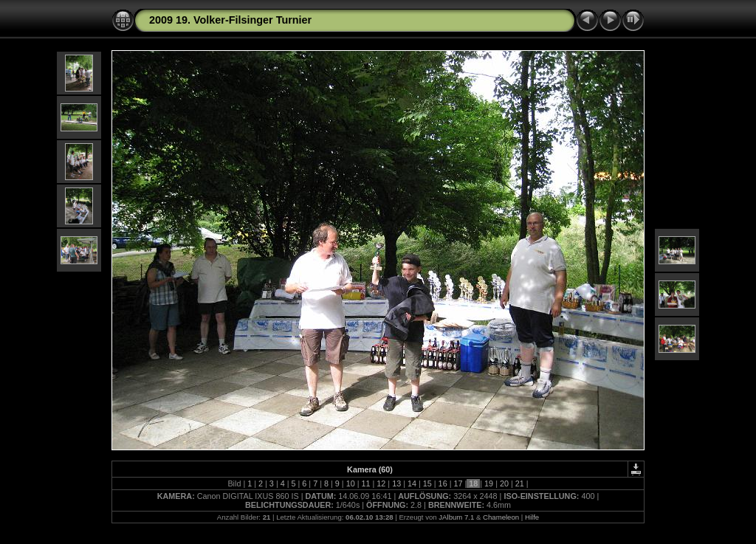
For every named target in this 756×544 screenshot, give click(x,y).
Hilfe (532, 517)
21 (520, 483)
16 (443, 483)
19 (489, 483)
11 (365, 483)
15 (427, 483)
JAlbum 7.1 (456, 517)
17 (458, 483)
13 (396, 483)
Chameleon (501, 517)
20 (504, 483)
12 (381, 483)
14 (412, 483)
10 (351, 483)
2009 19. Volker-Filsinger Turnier (230, 20)
